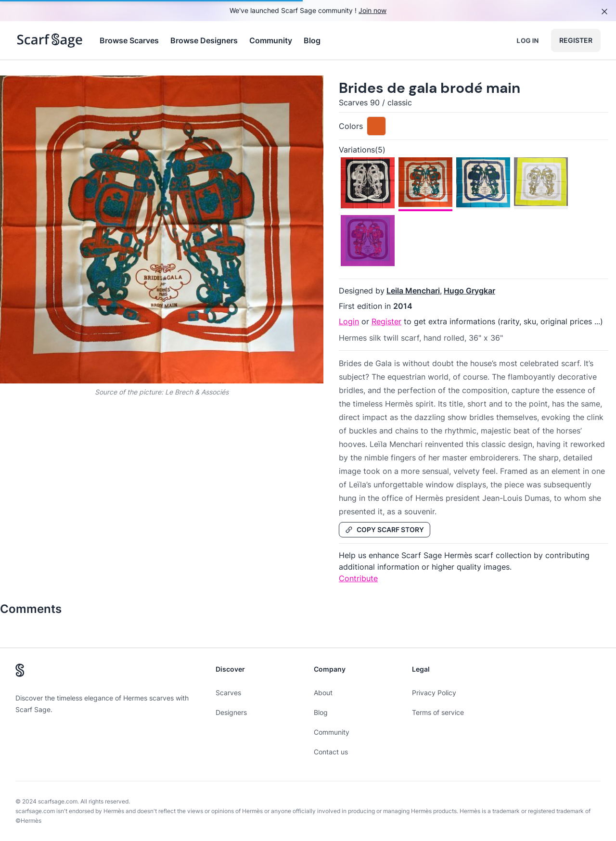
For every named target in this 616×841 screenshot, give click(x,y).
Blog (312, 40)
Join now (372, 10)
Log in (528, 40)
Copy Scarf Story (385, 529)
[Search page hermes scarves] (50, 40)
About (323, 693)
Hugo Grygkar (469, 291)
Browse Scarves (129, 40)
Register (576, 40)
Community (271, 40)
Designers (231, 712)
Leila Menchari (413, 291)
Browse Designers (204, 40)
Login (349, 321)
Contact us (331, 752)
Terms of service (438, 712)
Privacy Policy (434, 693)
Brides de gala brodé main (430, 88)
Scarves (228, 693)
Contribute (358, 578)
